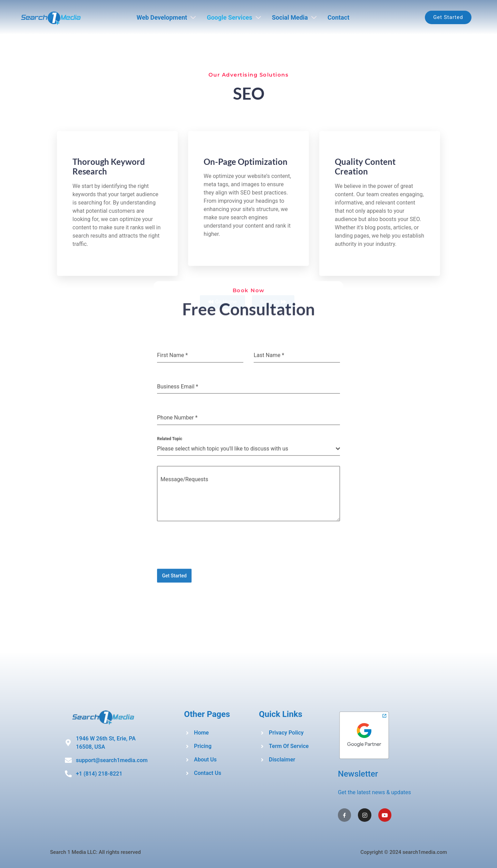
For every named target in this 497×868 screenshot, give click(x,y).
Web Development (166, 17)
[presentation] (248, 117)
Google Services (234, 17)
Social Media (294, 17)
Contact (338, 17)
